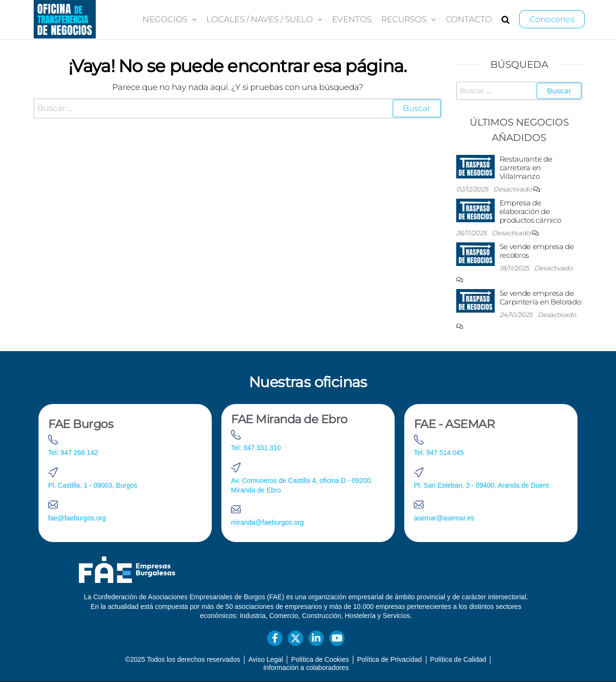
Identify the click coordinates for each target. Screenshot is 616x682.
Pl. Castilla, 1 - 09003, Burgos (93, 485)
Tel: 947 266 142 (73, 453)
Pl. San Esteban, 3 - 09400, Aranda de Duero (481, 485)
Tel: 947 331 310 (256, 448)
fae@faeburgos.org (77, 518)
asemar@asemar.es (444, 518)
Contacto (469, 19)
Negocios (165, 19)
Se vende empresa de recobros (537, 251)
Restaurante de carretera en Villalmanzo (526, 168)
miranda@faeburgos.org (267, 522)
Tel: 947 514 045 (439, 453)
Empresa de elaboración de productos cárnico (530, 211)
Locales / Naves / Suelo (260, 19)
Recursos (404, 19)
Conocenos (552, 19)
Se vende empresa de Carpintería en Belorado (540, 297)
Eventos (352, 19)
